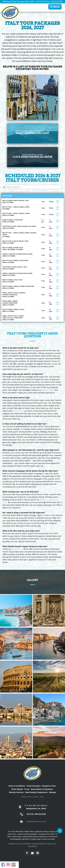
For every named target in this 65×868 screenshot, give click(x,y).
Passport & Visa (49, 786)
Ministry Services (16, 792)
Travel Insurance (34, 786)
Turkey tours (18, 411)
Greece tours (48, 390)
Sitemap (52, 792)
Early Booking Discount (32, 132)
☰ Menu (55, 7)
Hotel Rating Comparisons (36, 792)
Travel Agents (17, 789)
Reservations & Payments (42, 789)
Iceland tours (17, 549)
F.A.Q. (27, 789)
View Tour (58, 201)
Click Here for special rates (32, 156)
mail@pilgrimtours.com (36, 821)
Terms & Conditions (17, 786)
